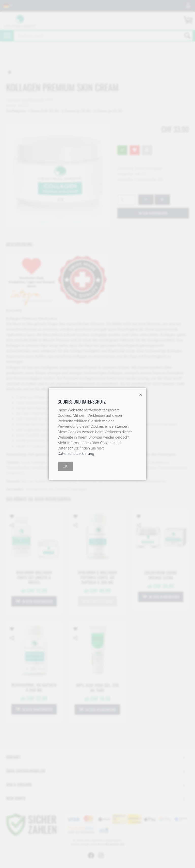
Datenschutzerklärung (76, 454)
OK (65, 466)
